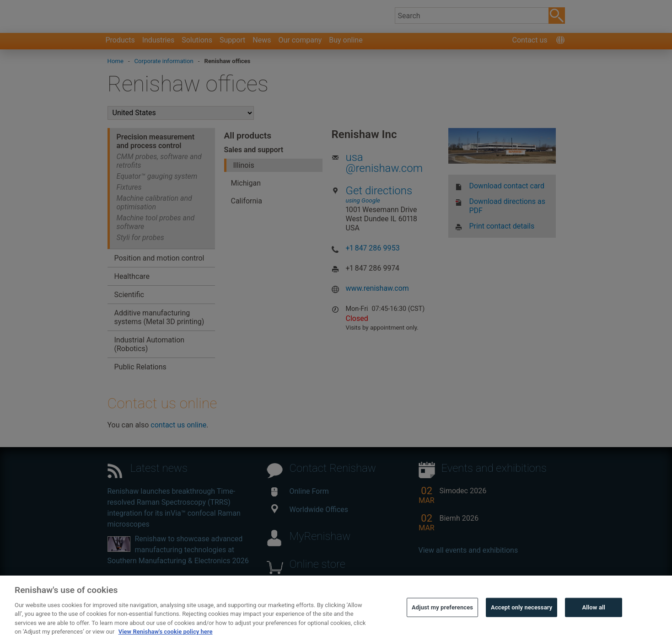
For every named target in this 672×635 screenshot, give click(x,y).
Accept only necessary (521, 622)
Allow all (594, 622)
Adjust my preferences (442, 622)
